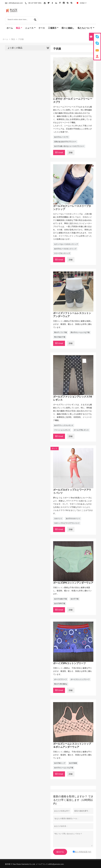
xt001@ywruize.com (16, 3)
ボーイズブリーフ (60, 679)
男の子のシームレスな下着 (80, 332)
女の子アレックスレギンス (64, 425)
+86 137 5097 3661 (35, 3)
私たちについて (86, 28)
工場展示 (53, 28)
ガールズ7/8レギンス (81, 430)
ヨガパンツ (58, 519)
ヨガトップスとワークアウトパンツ (67, 523)
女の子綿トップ (60, 763)
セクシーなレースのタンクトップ (66, 244)
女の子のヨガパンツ (73, 519)
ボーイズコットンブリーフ (80, 679)
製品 (19, 28)
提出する (60, 852)
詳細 (71, 153)
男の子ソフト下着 (60, 332)
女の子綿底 (73, 763)
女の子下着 (75, 599)
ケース (42, 28)
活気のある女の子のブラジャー (65, 142)
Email (59, 152)
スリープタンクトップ (62, 253)
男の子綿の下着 (60, 337)
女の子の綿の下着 (60, 599)
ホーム (10, 28)
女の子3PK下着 (60, 603)
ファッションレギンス (62, 430)
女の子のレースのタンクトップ (65, 249)
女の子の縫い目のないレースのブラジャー (69, 146)
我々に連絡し (68, 28)
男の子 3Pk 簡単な (61, 684)
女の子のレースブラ (61, 137)
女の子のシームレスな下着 (64, 768)
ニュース (30, 28)
